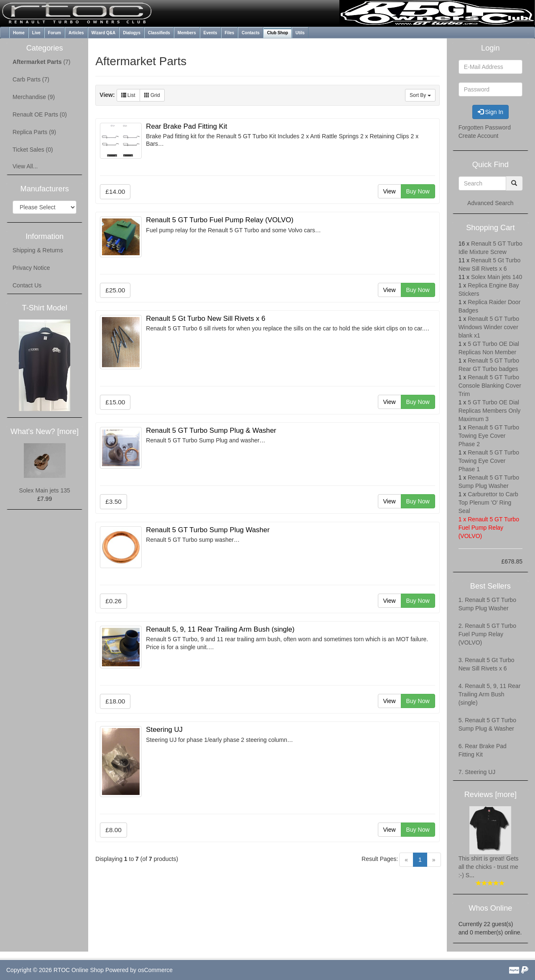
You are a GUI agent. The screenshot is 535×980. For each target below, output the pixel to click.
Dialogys (132, 33)
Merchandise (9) (34, 97)
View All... (25, 166)
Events (210, 33)
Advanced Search (490, 203)
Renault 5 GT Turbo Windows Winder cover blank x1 (489, 327)
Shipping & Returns (38, 250)
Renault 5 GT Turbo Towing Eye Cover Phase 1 (489, 461)
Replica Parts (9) (34, 132)
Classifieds (159, 33)
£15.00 (115, 402)
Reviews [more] (490, 795)
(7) (42, 62)
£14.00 (115, 192)
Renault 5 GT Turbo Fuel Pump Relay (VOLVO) (220, 220)
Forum (55, 33)
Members (187, 33)
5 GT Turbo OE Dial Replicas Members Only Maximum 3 (490, 411)
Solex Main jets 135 (45, 490)
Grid (152, 95)
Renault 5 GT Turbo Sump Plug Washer (208, 530)
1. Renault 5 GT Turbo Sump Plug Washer (487, 604)
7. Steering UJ (477, 772)
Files (230, 33)
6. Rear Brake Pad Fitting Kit (483, 750)
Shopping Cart (490, 228)
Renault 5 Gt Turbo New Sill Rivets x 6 (205, 319)
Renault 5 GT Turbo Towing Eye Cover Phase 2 (489, 436)
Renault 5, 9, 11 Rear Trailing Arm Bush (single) (220, 629)
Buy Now (418, 191)
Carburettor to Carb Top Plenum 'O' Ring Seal (488, 503)
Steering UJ (164, 730)
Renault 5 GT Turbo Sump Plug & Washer (211, 430)
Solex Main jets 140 (497, 277)
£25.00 (115, 290)
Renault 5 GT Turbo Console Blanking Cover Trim (490, 386)
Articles (76, 33)
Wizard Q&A (104, 33)
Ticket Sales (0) (33, 150)
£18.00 (115, 701)
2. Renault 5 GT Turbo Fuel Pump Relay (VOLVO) (487, 634)
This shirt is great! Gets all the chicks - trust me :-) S (489, 867)
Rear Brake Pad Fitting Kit (186, 126)
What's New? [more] (45, 432)
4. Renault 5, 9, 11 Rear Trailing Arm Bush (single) (490, 694)
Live (36, 33)
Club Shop (278, 33)
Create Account (479, 136)
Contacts (251, 33)
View (390, 191)
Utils (300, 33)
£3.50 (113, 501)
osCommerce (155, 970)
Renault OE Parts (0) (40, 114)
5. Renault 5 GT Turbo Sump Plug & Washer (487, 724)
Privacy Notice (31, 268)
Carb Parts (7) (31, 79)
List (128, 95)
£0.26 (113, 601)
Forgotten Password (485, 127)
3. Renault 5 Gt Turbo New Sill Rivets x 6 (487, 664)
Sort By (420, 95)
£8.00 (113, 830)
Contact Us (27, 285)
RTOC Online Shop (79, 970)
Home (19, 33)
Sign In (490, 112)
